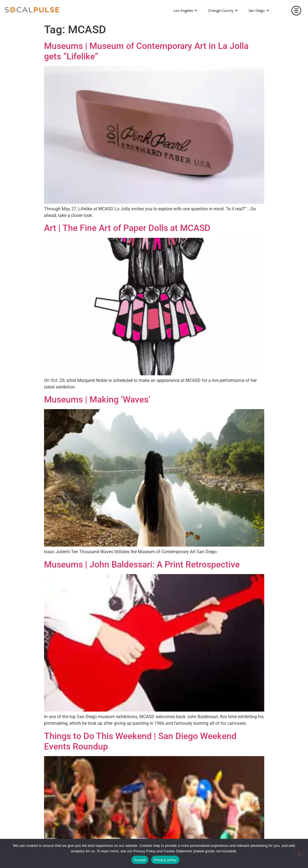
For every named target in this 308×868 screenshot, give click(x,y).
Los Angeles (185, 11)
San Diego (259, 11)
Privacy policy (165, 860)
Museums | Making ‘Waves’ (97, 399)
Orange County (223, 11)
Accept (140, 860)
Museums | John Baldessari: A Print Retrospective (142, 564)
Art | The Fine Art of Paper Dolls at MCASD (127, 228)
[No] (299, 853)
